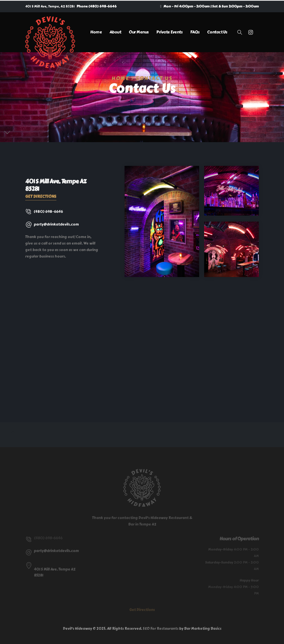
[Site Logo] (50, 42)
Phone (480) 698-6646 (97, 6)
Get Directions (41, 197)
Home (96, 32)
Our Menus (139, 32)
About (115, 32)
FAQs (195, 32)
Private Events (169, 32)
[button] (240, 32)
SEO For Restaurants (161, 629)
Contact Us (217, 32)
